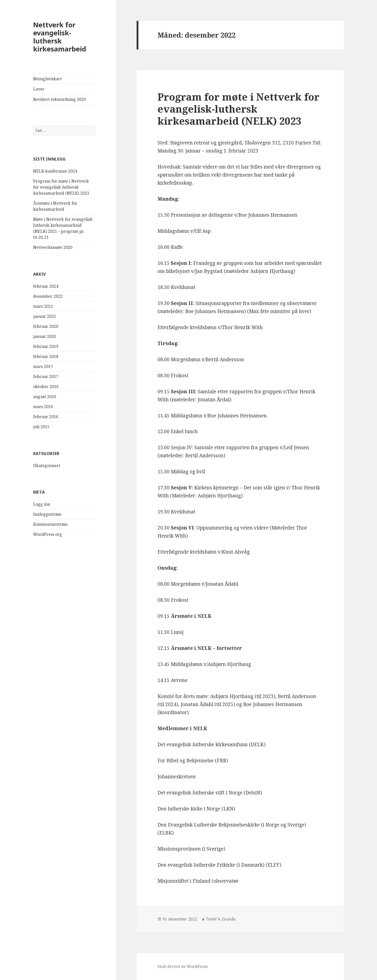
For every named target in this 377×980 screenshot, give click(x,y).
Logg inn (42, 504)
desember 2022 (48, 296)
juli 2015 (41, 427)
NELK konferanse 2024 (55, 171)
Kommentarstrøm (50, 524)
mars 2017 (43, 366)
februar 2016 (46, 417)
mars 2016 (43, 407)
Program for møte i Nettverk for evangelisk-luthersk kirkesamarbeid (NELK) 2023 (61, 187)
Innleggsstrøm (47, 514)
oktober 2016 (46, 387)
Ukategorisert (47, 466)
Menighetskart (47, 79)
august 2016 (45, 397)
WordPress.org (48, 534)
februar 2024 (46, 286)
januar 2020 (45, 336)
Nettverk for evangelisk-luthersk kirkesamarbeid (60, 37)
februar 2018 (46, 356)
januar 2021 (45, 316)
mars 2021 (43, 306)
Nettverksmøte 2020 (53, 247)
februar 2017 (46, 376)
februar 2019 (46, 346)
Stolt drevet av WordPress (183, 966)
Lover (39, 89)
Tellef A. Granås (221, 919)
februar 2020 (46, 326)
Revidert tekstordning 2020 (60, 99)
